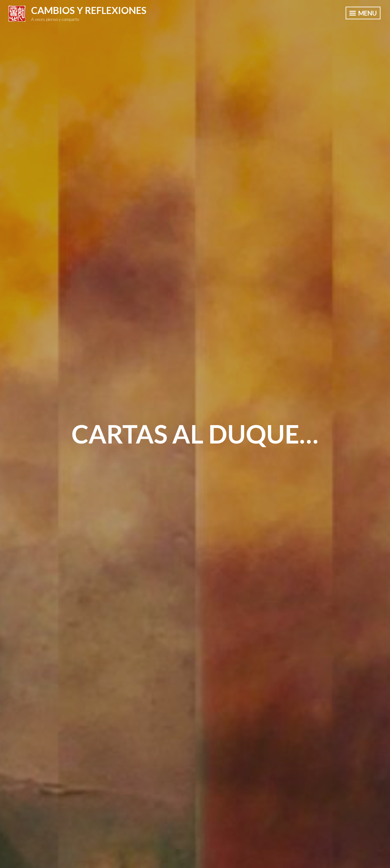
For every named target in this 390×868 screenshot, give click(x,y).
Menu (363, 13)
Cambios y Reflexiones (89, 10)
